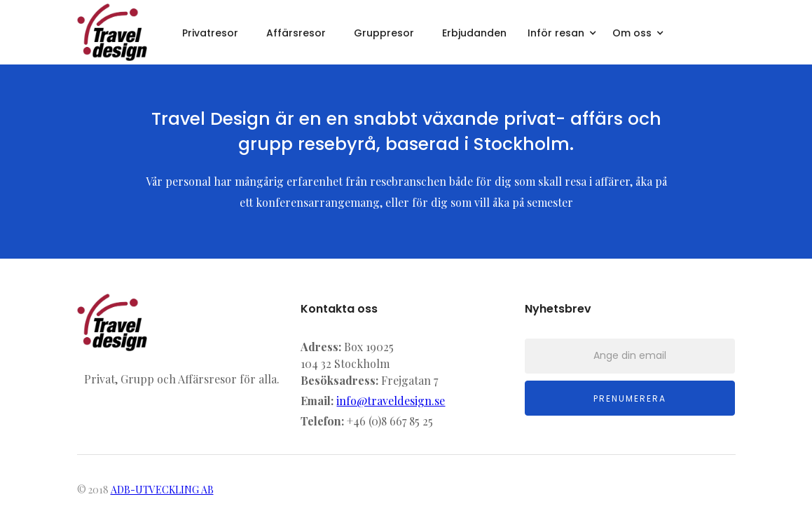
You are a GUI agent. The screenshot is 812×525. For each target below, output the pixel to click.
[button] (563, 31)
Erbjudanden (474, 33)
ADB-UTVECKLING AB (162, 490)
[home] (112, 32)
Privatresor (210, 33)
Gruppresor (384, 33)
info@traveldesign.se (391, 401)
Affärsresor (296, 33)
